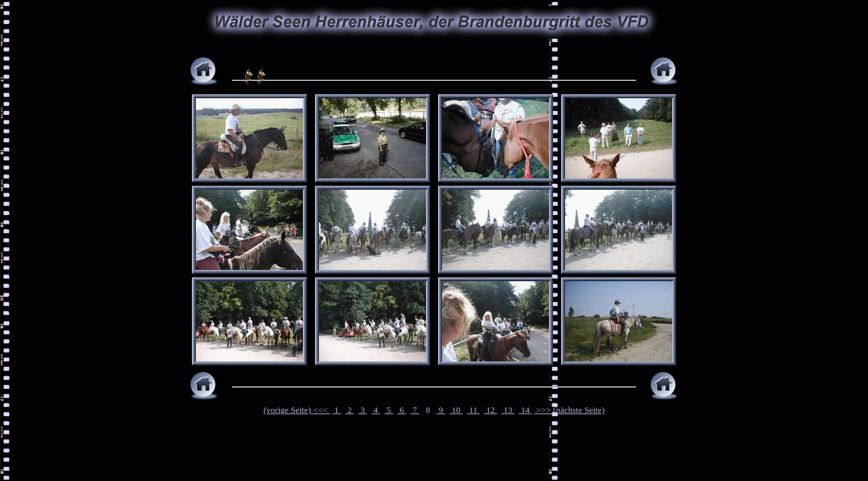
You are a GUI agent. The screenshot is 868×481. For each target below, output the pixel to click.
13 (508, 410)
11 (473, 410)
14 (526, 410)
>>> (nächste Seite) (569, 410)
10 (456, 410)
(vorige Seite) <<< (297, 410)
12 (491, 410)
